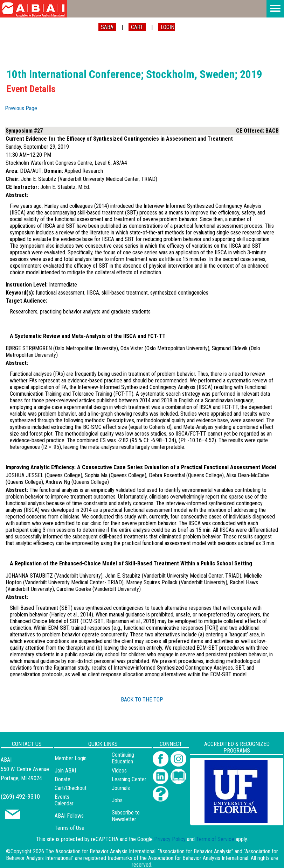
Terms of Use (70, 828)
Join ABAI (65, 771)
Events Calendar (64, 800)
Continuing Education (123, 758)
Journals (121, 788)
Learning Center (129, 779)
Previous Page (21, 108)
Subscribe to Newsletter (126, 816)
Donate (63, 779)
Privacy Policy (170, 839)
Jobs (117, 800)
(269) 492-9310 (20, 796)
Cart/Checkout (71, 788)
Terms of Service (215, 839)
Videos (119, 771)
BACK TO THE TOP (142, 700)
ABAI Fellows (69, 816)
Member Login (71, 758)
